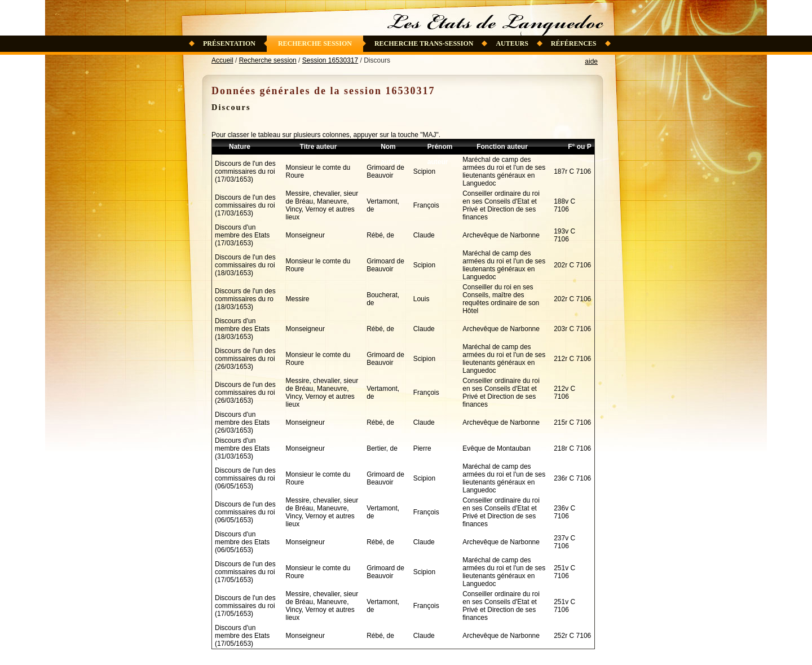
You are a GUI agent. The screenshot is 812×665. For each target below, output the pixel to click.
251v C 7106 (564, 572)
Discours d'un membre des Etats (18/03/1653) (242, 329)
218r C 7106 (572, 448)
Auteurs (512, 43)
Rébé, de (380, 235)
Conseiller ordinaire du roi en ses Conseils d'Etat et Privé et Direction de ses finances (501, 205)
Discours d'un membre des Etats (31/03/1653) (242, 448)
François (426, 205)
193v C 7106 (564, 235)
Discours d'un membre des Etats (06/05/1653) (242, 542)
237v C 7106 (564, 542)
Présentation (229, 43)
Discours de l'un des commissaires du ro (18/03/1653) (245, 299)
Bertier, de (382, 448)
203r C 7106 (572, 329)
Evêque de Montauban (497, 448)
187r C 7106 (572, 171)
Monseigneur (305, 235)
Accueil (222, 60)
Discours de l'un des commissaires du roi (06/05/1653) (245, 478)
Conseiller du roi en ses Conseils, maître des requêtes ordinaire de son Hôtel (501, 299)
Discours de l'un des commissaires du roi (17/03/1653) (245, 171)
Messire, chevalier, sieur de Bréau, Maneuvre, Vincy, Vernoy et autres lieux (322, 205)
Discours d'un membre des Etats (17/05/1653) (242, 636)
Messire (298, 299)
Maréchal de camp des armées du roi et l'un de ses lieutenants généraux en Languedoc (504, 171)
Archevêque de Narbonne (501, 235)
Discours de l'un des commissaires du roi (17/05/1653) (245, 572)
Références (574, 43)
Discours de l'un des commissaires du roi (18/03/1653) (245, 265)
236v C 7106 (564, 512)
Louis (422, 299)
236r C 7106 (572, 478)
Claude (424, 235)
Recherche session (315, 43)
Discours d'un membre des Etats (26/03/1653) (242, 422)
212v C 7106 (564, 393)
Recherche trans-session (424, 43)
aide (591, 61)
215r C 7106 (572, 422)
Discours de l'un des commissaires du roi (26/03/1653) (245, 359)
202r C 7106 (572, 265)
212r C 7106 (572, 359)
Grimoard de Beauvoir (385, 171)
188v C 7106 (564, 205)
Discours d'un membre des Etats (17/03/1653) (242, 235)
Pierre (422, 448)
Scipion (424, 171)
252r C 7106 (572, 636)
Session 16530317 (330, 60)
